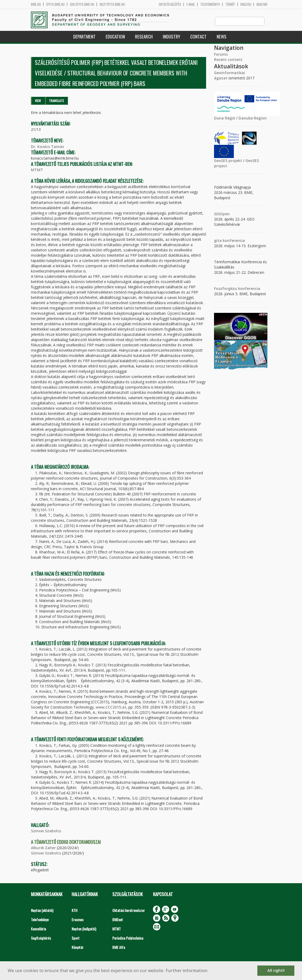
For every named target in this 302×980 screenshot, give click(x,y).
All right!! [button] (276, 970)
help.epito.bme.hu (112, 4)
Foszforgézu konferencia (237, 289)
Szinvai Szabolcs (46, 831)
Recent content (228, 60)
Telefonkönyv (210, 4)
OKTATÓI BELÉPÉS (170, 4)
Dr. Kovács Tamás (47, 147)
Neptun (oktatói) (42, 910)
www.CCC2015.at (111, 707)
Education (115, 37)
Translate (56, 101)
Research (144, 37)
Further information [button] (187, 971)
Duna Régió (225, 118)
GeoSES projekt (228, 161)
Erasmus (78, 920)
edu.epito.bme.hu (82, 4)
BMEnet (118, 920)
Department (84, 37)
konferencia (233, 241)
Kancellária (38, 929)
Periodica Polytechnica (128, 938)
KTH (75, 910)
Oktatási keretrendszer (129, 910)
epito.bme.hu (55, 4)
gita (218, 241)
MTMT (37, 170)
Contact (198, 37)
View (38, 101)
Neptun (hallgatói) (84, 929)
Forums (221, 54)
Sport (76, 938)
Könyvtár (78, 947)
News (222, 37)
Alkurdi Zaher (43, 848)
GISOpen (222, 214)
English (246, 4)
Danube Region (253, 118)
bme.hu (36, 4)
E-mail (191, 4)
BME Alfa (119, 947)
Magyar (262, 4)
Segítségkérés (41, 938)
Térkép (230, 4)
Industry (171, 37)
